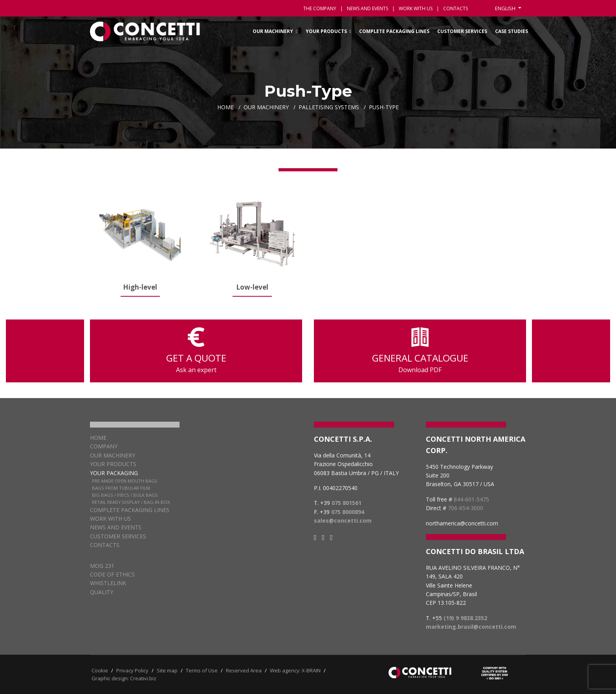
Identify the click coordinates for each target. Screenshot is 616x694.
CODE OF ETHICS (112, 574)
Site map (167, 670)
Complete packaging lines (394, 31)
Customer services (462, 31)
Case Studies (511, 31)
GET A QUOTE (196, 351)
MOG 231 (102, 566)
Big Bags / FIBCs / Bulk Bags (125, 495)
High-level (140, 287)
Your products (113, 464)
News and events (368, 8)
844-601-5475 (471, 499)
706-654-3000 (466, 508)
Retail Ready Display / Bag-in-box (131, 502)
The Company (320, 8)
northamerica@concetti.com (462, 523)
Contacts (105, 545)
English (506, 8)
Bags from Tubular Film (121, 488)
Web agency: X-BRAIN (295, 670)
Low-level (252, 287)
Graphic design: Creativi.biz (124, 678)
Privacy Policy (132, 670)
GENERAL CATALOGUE (420, 351)
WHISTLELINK (108, 583)
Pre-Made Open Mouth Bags (125, 481)
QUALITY (102, 592)
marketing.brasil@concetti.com (471, 627)
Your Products (326, 31)
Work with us (416, 8)
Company (104, 446)
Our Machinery (273, 31)
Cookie (100, 670)
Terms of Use (202, 670)
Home (98, 438)
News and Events (116, 527)
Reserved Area (244, 670)
